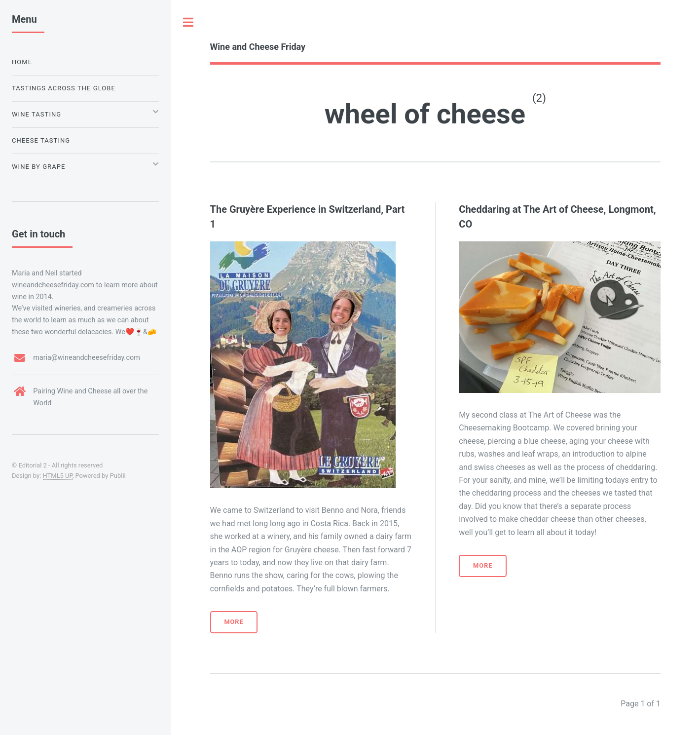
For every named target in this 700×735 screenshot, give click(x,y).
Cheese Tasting (41, 140)
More (234, 622)
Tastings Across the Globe (64, 88)
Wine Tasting (37, 114)
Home (22, 62)
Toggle (188, 22)
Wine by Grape (38, 167)
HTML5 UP (58, 476)
